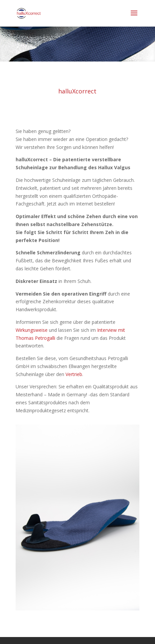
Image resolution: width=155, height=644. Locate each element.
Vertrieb (74, 374)
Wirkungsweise (32, 330)
